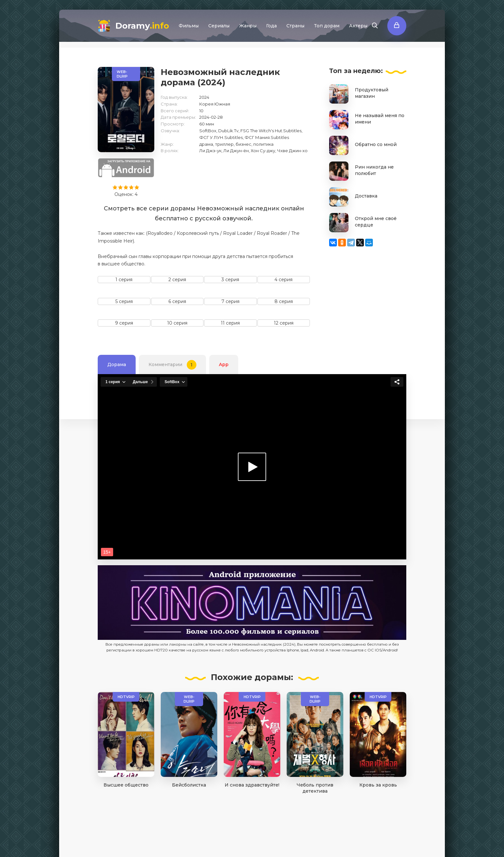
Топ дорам (327, 26)
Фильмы (189, 26)
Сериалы (219, 26)
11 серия (230, 323)
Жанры (248, 26)
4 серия (283, 280)
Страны (295, 26)
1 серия (124, 280)
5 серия (124, 301)
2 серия (177, 280)
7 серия (230, 301)
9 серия (124, 323)
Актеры (358, 26)
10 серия (177, 323)
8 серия (284, 301)
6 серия (177, 301)
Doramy (142, 26)
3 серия (230, 280)
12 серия (284, 323)
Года (271, 26)
